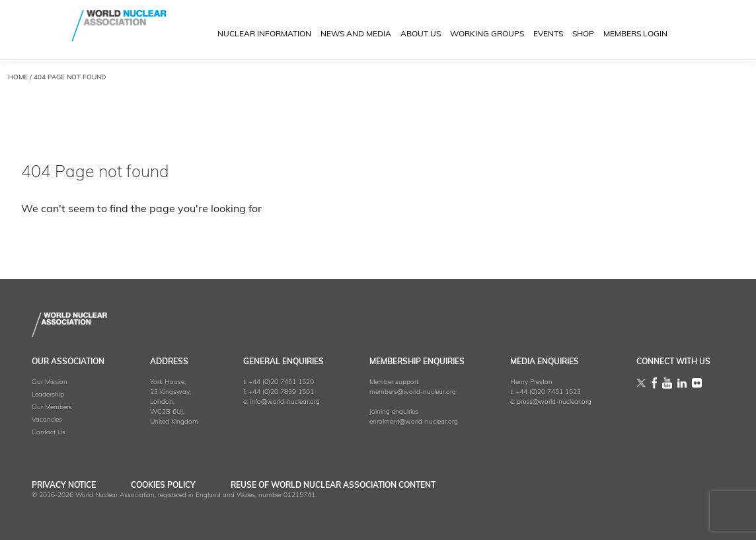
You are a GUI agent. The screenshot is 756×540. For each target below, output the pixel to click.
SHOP (583, 34)
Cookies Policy (163, 486)
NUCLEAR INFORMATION (264, 34)
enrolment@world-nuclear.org (414, 422)
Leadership (48, 395)
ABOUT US (421, 34)
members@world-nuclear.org (413, 392)
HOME (18, 78)
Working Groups (487, 34)
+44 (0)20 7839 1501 (281, 392)
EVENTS (548, 34)
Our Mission (50, 382)
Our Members (52, 407)
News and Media (356, 34)
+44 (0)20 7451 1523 (548, 392)
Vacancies (47, 420)
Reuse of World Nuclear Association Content (333, 486)
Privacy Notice (64, 486)
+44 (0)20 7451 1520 (281, 382)
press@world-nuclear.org (554, 402)
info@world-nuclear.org (285, 402)
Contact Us (49, 433)
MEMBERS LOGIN (635, 34)
